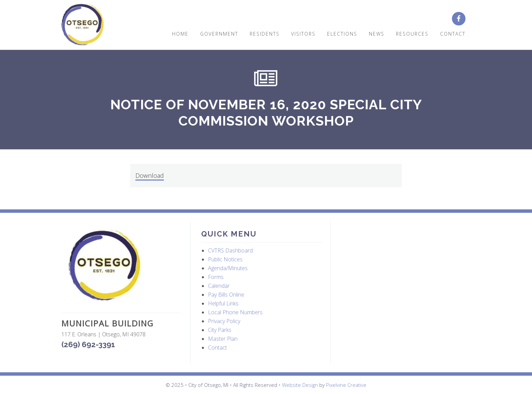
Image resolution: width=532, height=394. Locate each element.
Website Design (300, 385)
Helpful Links (223, 303)
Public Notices (225, 259)
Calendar (219, 286)
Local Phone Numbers (235, 312)
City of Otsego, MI (83, 25)
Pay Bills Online (226, 295)
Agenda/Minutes (228, 268)
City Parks (220, 330)
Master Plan (223, 339)
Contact (217, 348)
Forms (216, 277)
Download (150, 175)
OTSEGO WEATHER (402, 254)
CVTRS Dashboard (230, 250)
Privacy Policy (224, 321)
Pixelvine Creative (346, 385)
